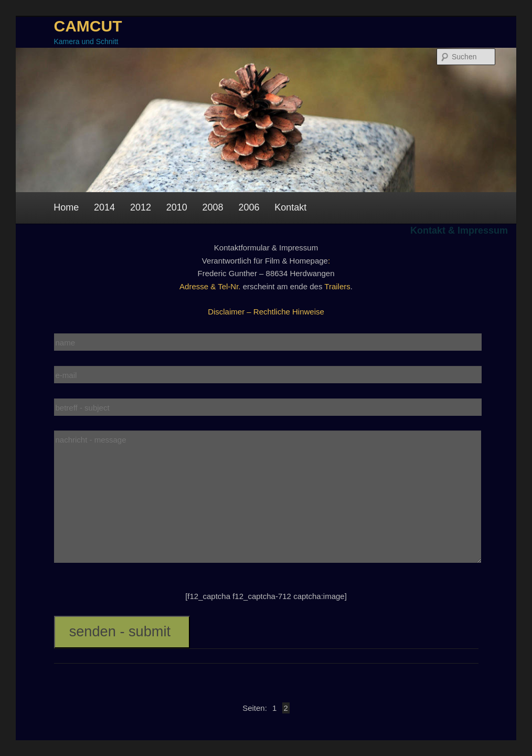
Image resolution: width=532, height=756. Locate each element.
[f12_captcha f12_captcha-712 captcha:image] (266, 596)
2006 (249, 207)
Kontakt (290, 207)
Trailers (337, 286)
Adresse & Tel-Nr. (210, 286)
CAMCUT (88, 26)
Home (66, 207)
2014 (104, 207)
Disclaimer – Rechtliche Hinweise (266, 312)
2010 (177, 207)
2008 (213, 207)
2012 (141, 207)
